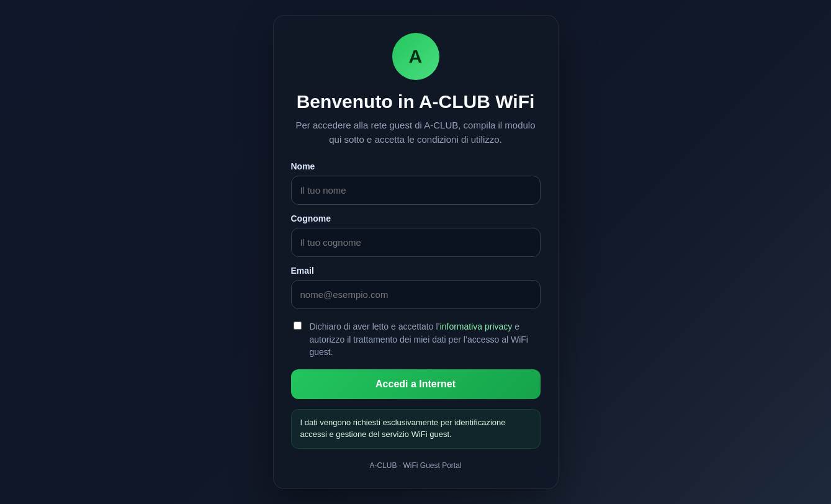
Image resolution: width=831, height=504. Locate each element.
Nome (303, 166)
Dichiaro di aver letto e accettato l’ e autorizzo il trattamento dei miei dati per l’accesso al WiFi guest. (419, 339)
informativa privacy (476, 326)
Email (303, 271)
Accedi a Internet (415, 384)
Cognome (311, 218)
